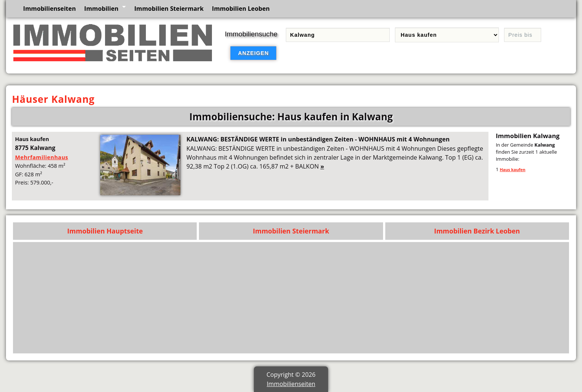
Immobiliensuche (251, 34)
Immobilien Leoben (241, 9)
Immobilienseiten (49, 9)
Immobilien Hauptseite (105, 231)
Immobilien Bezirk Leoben (477, 231)
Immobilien (101, 9)
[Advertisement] (343, 298)
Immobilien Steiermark (169, 9)
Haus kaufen (512, 169)
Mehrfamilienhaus (41, 157)
